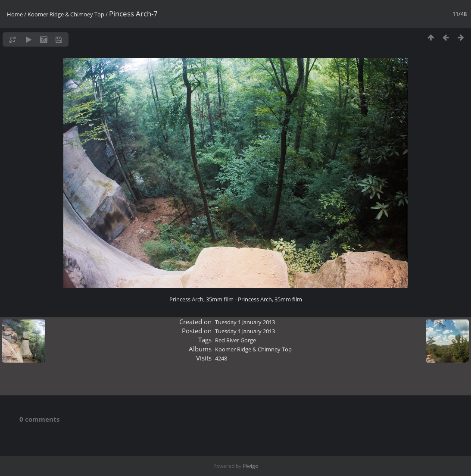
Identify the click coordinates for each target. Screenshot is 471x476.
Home (15, 14)
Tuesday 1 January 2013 (245, 322)
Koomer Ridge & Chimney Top (66, 14)
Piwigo (250, 466)
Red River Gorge (235, 340)
